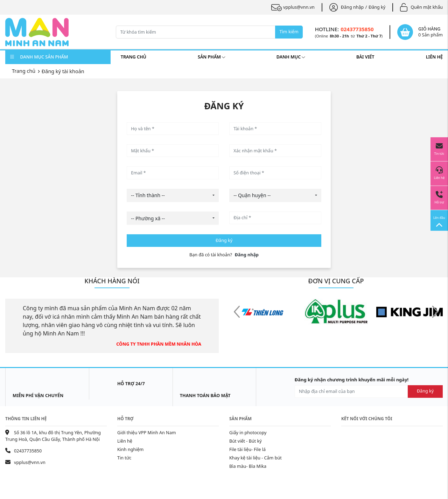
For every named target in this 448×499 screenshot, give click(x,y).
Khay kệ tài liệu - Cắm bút (255, 458)
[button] (435, 312)
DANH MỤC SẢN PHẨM (39, 57)
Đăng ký (377, 7)
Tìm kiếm (289, 32)
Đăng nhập (346, 7)
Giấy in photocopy (248, 433)
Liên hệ (434, 57)
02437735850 (357, 29)
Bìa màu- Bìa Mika (248, 466)
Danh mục (291, 57)
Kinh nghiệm (130, 449)
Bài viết (365, 57)
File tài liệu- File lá (247, 449)
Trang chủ (134, 57)
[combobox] (173, 195)
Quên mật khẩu (421, 7)
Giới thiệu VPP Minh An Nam (147, 433)
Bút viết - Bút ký (246, 441)
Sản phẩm (211, 57)
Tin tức (124, 458)
